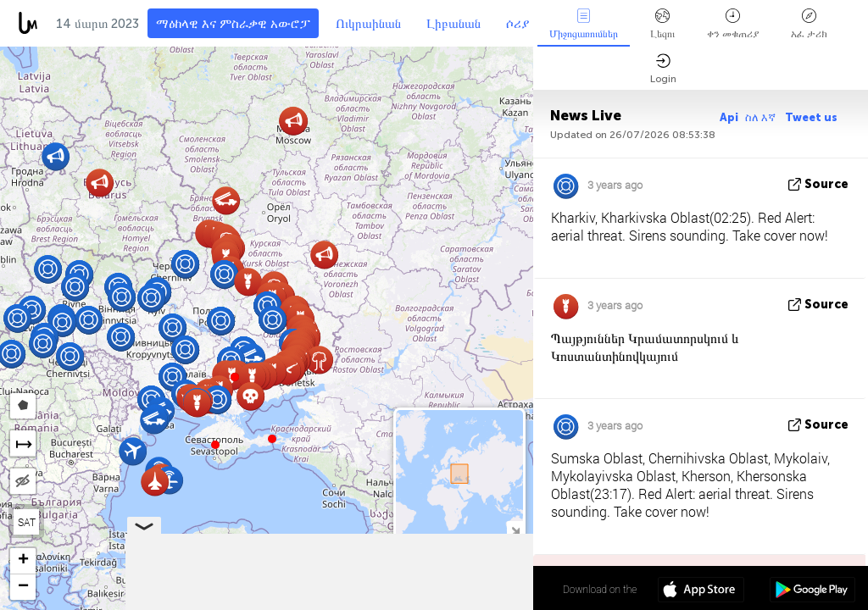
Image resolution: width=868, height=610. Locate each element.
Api (729, 117)
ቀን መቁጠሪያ (733, 24)
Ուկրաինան (368, 24)
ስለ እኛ (762, 117)
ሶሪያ (517, 24)
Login (663, 69)
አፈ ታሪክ (809, 24)
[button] (272, 439)
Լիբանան (453, 24)
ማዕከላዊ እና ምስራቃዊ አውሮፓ (233, 24)
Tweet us (811, 117)
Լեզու (662, 24)
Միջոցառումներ (584, 24)
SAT (27, 522)
